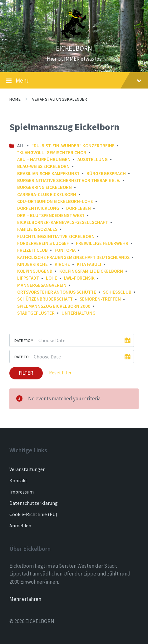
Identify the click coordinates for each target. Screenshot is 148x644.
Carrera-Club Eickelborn (47, 194)
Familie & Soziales (37, 229)
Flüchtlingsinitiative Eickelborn (56, 236)
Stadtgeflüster (36, 313)
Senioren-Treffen (100, 299)
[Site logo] (74, 37)
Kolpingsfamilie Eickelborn (91, 271)
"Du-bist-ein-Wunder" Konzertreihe (73, 146)
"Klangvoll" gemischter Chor (52, 152)
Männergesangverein (42, 285)
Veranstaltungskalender (60, 99)
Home (15, 99)
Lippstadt (28, 278)
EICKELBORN (74, 48)
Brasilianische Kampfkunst (48, 173)
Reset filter (60, 373)
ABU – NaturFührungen (44, 159)
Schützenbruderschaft (45, 299)
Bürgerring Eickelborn (44, 187)
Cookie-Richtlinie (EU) (33, 514)
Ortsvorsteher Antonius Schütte (57, 292)
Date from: (24, 340)
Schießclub (117, 292)
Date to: (22, 357)
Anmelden (20, 525)
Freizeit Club (32, 250)
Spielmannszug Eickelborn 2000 (54, 306)
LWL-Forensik (79, 278)
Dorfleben (79, 208)
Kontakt (18, 480)
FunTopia (65, 250)
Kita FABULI (89, 264)
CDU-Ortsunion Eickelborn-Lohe (55, 201)
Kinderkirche (32, 264)
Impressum (22, 492)
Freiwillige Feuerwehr (102, 243)
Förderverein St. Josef (43, 243)
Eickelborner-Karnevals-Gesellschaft (63, 222)
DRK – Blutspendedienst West (51, 215)
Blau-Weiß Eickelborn (43, 166)
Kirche (62, 264)
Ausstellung (93, 159)
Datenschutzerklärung (34, 503)
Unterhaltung (79, 313)
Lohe (52, 278)
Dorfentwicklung (38, 208)
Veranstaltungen (27, 469)
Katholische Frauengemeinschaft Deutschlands (73, 257)
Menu (74, 81)
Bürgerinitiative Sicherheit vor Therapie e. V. (69, 180)
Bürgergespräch (106, 173)
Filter (26, 373)
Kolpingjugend (35, 271)
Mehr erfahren (25, 599)
